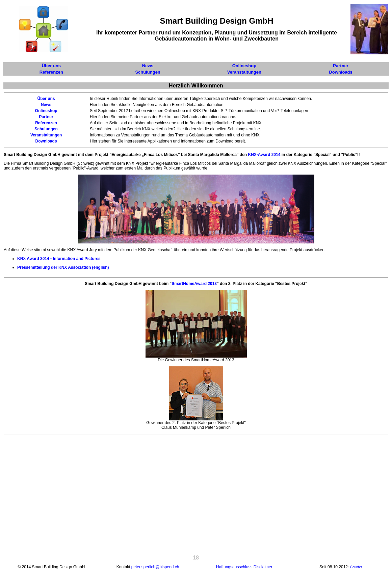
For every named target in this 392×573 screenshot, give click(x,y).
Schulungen (46, 129)
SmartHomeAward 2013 (194, 284)
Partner (46, 117)
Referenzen (46, 123)
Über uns (46, 99)
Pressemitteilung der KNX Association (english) (63, 267)
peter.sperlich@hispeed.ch (155, 567)
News (46, 105)
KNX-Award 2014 (264, 155)
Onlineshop (46, 111)
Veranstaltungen (46, 135)
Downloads (46, 141)
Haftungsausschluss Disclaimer (244, 567)
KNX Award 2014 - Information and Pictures (59, 259)
